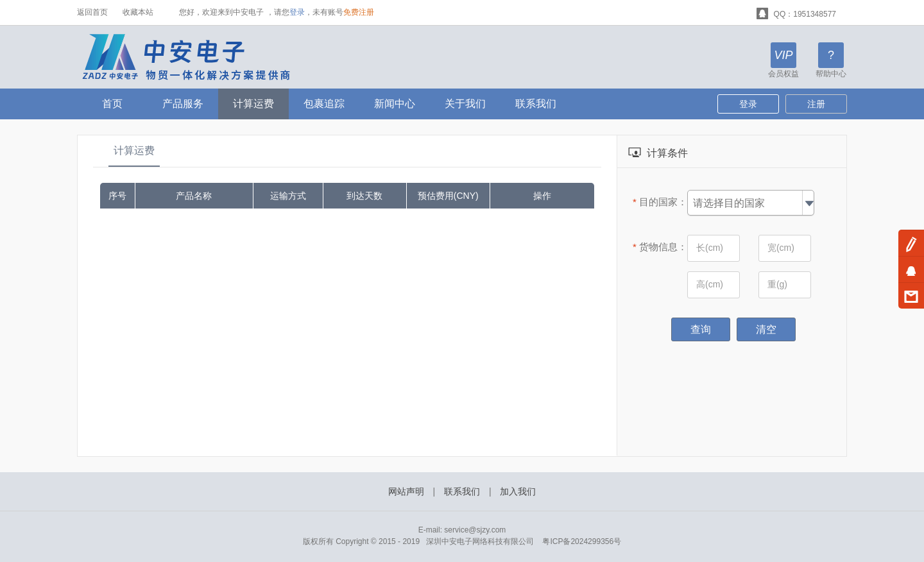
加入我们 (518, 491)
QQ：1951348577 (796, 13)
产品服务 (183, 104)
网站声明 (406, 491)
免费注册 (359, 12)
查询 (701, 329)
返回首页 (92, 12)
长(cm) (710, 248)
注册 (816, 104)
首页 (112, 104)
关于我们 (465, 104)
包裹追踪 (324, 104)
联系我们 (536, 104)
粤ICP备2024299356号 (582, 541)
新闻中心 (395, 104)
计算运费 (253, 104)
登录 (297, 12)
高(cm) (710, 284)
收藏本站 (138, 12)
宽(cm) (781, 248)
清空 (766, 329)
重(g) (777, 284)
